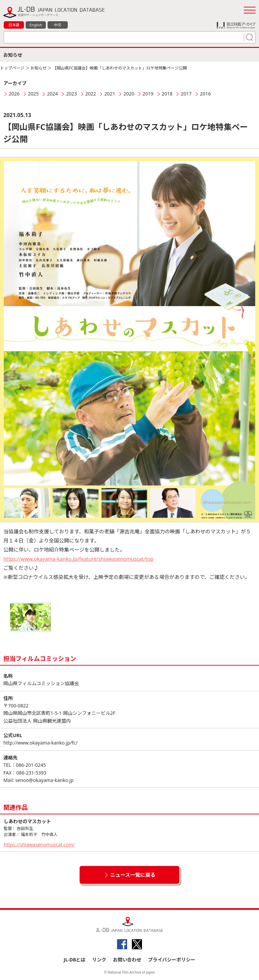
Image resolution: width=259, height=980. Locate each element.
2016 (205, 94)
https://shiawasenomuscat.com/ (39, 845)
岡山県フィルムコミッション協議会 (41, 683)
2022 (91, 94)
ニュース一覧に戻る (133, 875)
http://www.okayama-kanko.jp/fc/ (40, 743)
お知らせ (38, 68)
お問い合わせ (127, 960)
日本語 (14, 25)
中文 (58, 25)
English (36, 25)
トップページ (12, 68)
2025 (33, 94)
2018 (167, 94)
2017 (186, 94)
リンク (99, 960)
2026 (14, 94)
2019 (148, 94)
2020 (129, 94)
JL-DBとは (75, 960)
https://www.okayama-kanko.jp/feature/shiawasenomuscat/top (78, 559)
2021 (110, 94)
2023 (71, 94)
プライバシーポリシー (172, 960)
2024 (52, 94)
